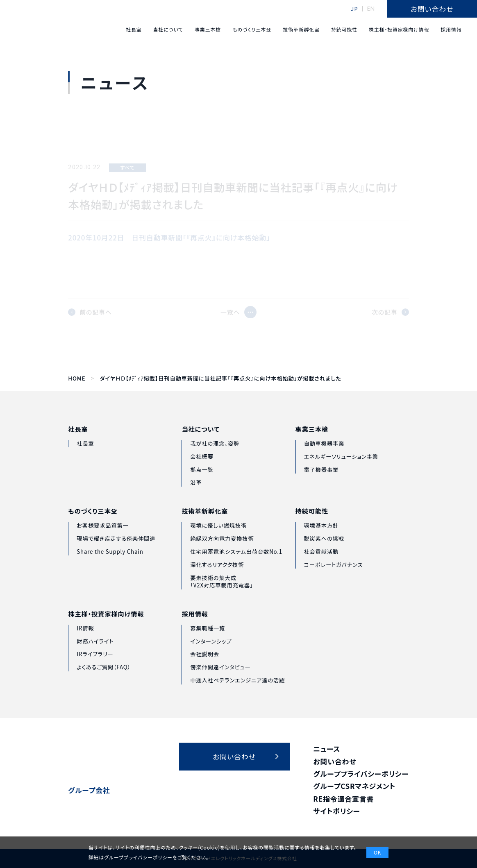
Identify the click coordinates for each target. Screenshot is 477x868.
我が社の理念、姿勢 (215, 458)
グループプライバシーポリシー (361, 774)
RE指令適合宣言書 (343, 799)
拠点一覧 (202, 484)
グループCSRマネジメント (354, 786)
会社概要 (202, 471)
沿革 (196, 497)
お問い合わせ (335, 761)
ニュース (327, 749)
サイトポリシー (337, 811)
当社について (201, 444)
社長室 (78, 439)
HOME (77, 378)
